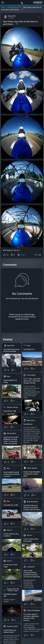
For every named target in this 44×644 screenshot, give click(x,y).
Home (3, 7)
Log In (18, 314)
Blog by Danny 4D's (14, 7)
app (33, 314)
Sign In (38, 2)
